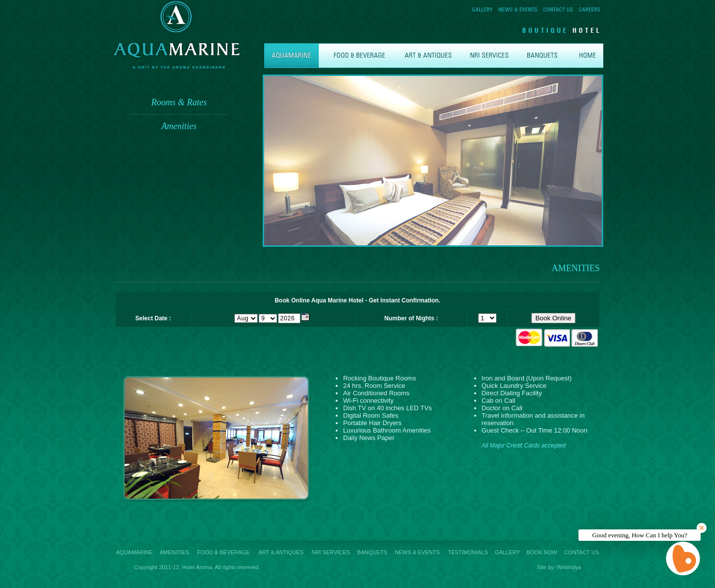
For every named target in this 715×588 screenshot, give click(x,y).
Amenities (179, 126)
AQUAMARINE (135, 552)
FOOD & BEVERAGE (223, 552)
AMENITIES (175, 552)
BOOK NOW (542, 552)
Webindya (569, 567)
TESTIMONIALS (468, 552)
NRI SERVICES (330, 552)
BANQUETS (372, 552)
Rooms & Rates (179, 102)
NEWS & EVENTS (417, 552)
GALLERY (508, 552)
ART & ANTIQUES (281, 552)
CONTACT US (582, 552)
